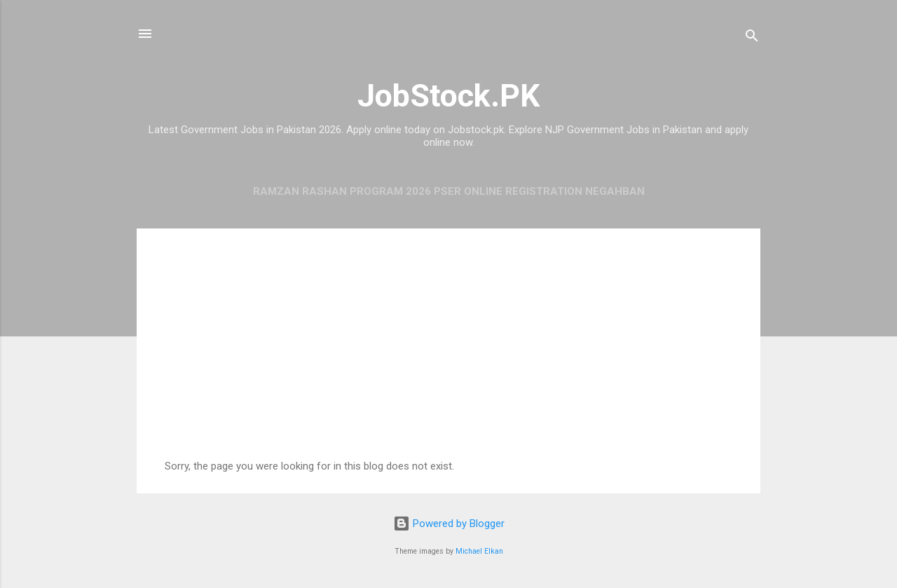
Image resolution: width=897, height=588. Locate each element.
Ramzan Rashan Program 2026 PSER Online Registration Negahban (449, 191)
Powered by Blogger (449, 524)
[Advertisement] (448, 355)
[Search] (752, 38)
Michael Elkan (479, 551)
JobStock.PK (448, 96)
